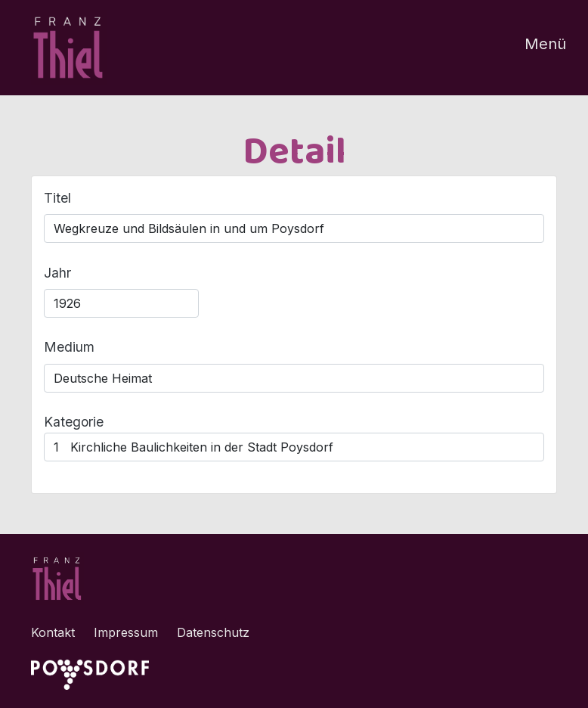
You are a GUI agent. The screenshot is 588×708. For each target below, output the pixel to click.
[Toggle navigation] (536, 48)
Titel (57, 198)
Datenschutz (213, 632)
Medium (69, 347)
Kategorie (74, 422)
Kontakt (53, 632)
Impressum (126, 632)
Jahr (57, 273)
